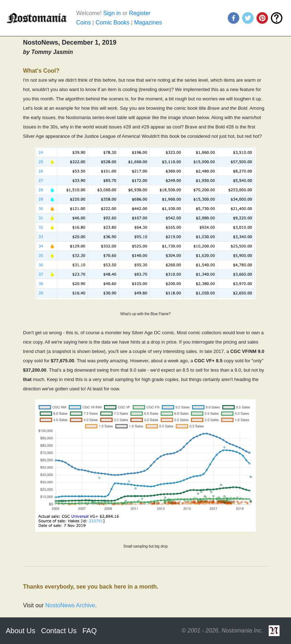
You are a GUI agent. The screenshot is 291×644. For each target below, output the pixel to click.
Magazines (148, 22)
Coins (84, 22)
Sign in (112, 13)
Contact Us (59, 631)
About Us (20, 631)
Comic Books (112, 22)
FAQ (89, 631)
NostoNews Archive (70, 605)
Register (140, 13)
